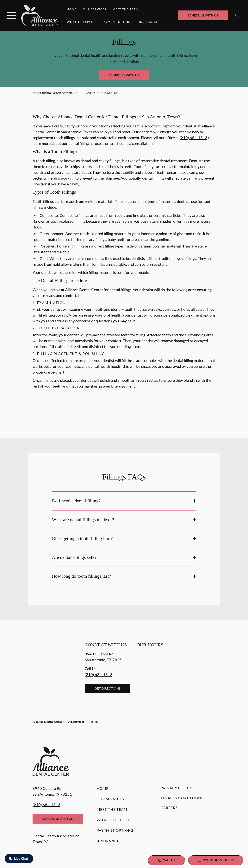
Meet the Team (126, 9)
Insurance (148, 22)
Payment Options (117, 22)
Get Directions (108, 688)
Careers (169, 808)
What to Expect (81, 22)
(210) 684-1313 (110, 93)
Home (72, 9)
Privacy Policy (176, 788)
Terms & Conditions (182, 798)
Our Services (95, 9)
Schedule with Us (203, 15)
